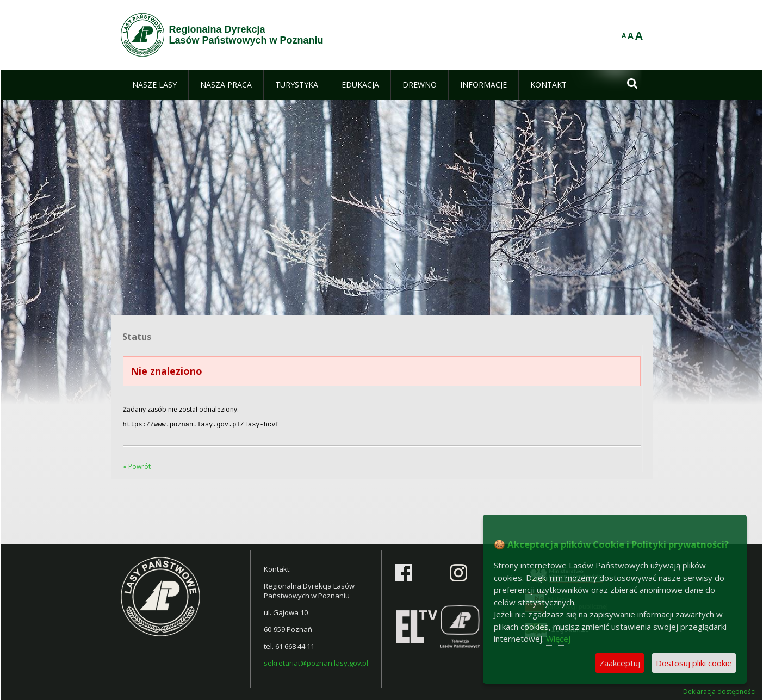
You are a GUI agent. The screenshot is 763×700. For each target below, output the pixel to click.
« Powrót (137, 465)
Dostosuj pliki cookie (694, 663)
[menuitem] (154, 85)
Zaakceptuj (620, 663)
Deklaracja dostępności (719, 691)
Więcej (558, 639)
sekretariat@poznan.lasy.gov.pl (316, 662)
